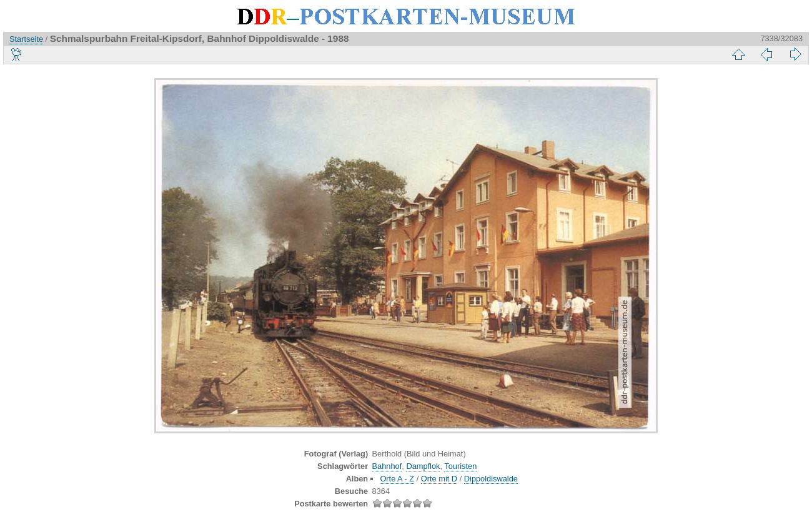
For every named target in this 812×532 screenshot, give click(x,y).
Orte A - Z (397, 479)
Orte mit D (439, 479)
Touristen (460, 466)
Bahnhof (387, 466)
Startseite (26, 39)
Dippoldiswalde (491, 479)
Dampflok (423, 466)
